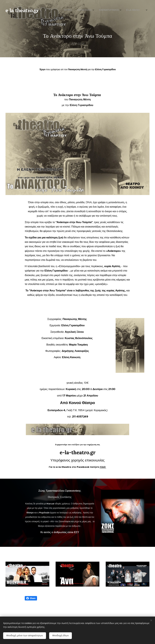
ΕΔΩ (103, 467)
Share (31, 598)
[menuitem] (112, 10)
